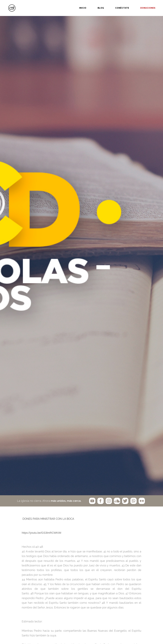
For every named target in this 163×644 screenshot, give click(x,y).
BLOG (93, 5)
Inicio (75, 5)
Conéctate (114, 5)
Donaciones (140, 5)
